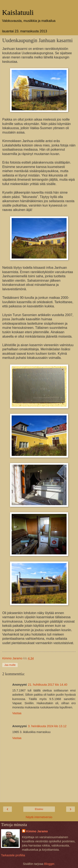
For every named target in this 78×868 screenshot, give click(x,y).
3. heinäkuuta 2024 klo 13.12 (47, 726)
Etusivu (39, 809)
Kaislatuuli (18, 12)
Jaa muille (10, 665)
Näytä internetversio (39, 817)
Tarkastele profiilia (13, 855)
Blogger (49, 864)
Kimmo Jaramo (37, 831)
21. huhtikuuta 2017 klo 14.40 (48, 685)
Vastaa (17, 713)
